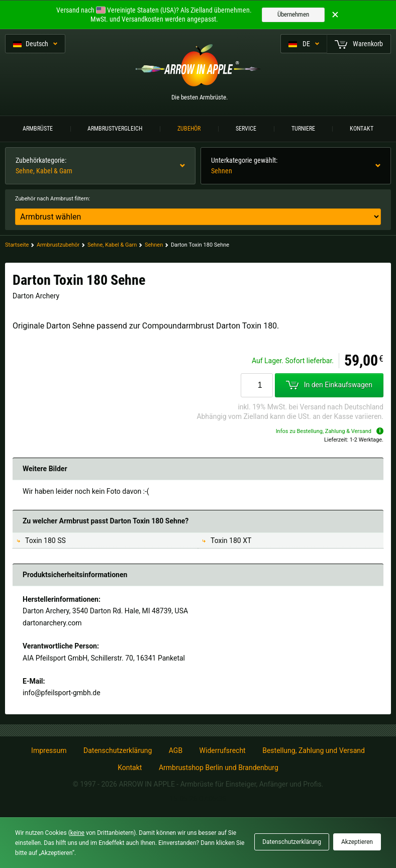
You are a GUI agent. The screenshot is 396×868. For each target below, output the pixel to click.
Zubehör (189, 129)
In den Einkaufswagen (329, 385)
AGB (176, 750)
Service (246, 129)
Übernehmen (293, 14)
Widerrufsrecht (223, 750)
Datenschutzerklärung (118, 750)
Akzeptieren (357, 842)
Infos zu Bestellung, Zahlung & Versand (330, 431)
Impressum (49, 750)
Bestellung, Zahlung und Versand (314, 750)
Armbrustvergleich (115, 129)
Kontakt (362, 129)
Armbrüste (38, 129)
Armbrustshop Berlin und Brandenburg (219, 768)
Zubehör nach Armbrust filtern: (53, 199)
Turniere (303, 129)
